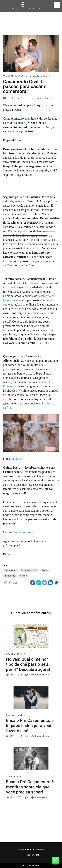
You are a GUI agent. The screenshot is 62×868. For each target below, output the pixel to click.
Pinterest (8, 386)
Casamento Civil (29, 570)
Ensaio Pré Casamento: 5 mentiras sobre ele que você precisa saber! (30, 787)
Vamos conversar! (24, 532)
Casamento (10, 570)
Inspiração (35, 76)
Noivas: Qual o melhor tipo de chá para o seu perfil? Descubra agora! (28, 664)
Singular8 (17, 459)
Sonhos (47, 76)
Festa (45, 570)
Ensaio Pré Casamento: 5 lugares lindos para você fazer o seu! (30, 726)
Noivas (23, 576)
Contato (38, 850)
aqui (27, 118)
